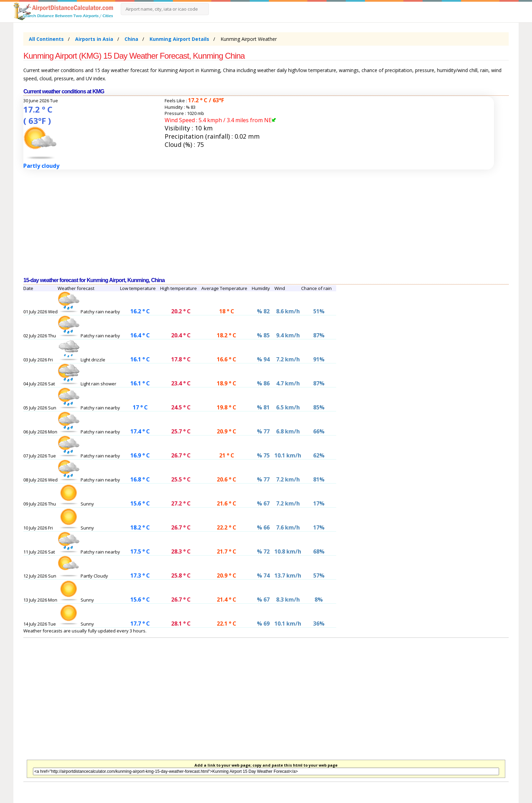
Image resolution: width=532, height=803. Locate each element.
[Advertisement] (229, 223)
